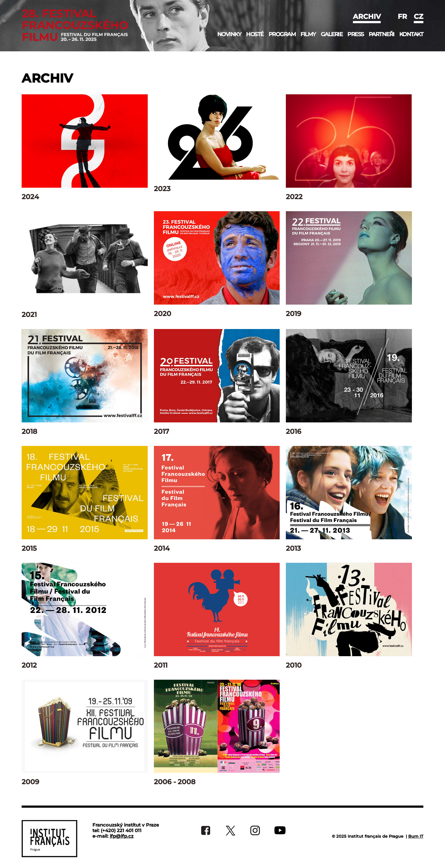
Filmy (308, 34)
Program (282, 34)
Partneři (381, 34)
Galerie (332, 34)
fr (402, 17)
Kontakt (411, 34)
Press (356, 34)
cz (419, 17)
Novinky (229, 34)
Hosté (255, 34)
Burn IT (416, 836)
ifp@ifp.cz (122, 836)
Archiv (367, 17)
